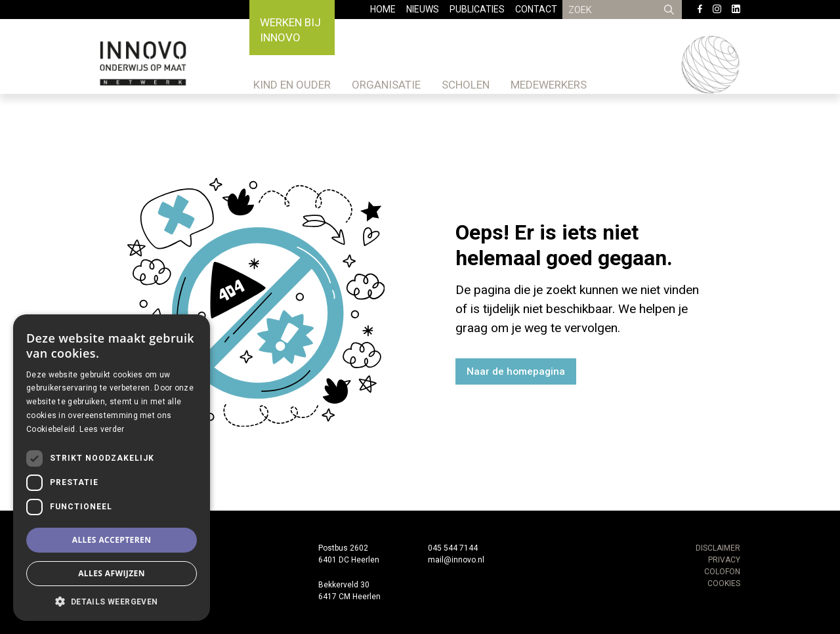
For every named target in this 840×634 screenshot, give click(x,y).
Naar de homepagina (516, 371)
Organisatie (386, 85)
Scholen (466, 85)
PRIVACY (724, 560)
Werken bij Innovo (290, 30)
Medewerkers (549, 85)
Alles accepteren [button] (112, 540)
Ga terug (616, 371)
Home (383, 9)
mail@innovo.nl (456, 560)
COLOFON (722, 572)
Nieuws (423, 9)
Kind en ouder (292, 85)
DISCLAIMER (718, 548)
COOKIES (724, 583)
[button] (112, 601)
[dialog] (112, 468)
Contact (536, 9)
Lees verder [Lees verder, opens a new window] (102, 429)
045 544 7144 (453, 548)
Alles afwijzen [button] (112, 573)
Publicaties (477, 9)
